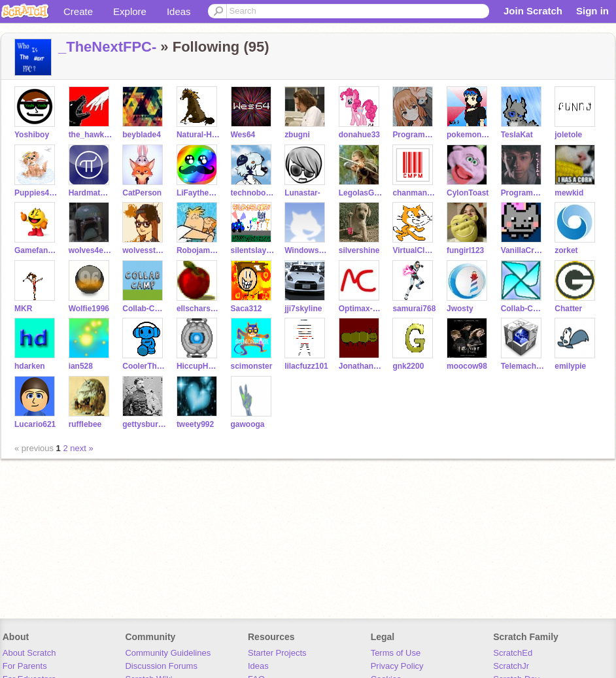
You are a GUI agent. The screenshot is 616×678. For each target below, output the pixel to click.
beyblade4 (142, 135)
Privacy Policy (397, 666)
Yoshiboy (32, 135)
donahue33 (359, 135)
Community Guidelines (168, 653)
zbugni (297, 135)
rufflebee (85, 424)
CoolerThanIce (144, 366)
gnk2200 (408, 366)
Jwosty (460, 309)
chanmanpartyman (414, 193)
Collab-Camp (144, 309)
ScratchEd (513, 653)
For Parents (25, 666)
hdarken (30, 366)
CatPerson (142, 193)
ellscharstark (198, 309)
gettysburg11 (144, 424)
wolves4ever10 (91, 250)
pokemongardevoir (469, 135)
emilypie (570, 366)
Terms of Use (396, 653)
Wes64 (243, 135)
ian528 (81, 366)
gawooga (248, 424)
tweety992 (195, 424)
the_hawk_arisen (91, 135)
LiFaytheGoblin (198, 193)
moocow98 (467, 366)
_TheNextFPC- (107, 47)
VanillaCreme (523, 250)
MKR (23, 309)
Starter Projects (277, 653)
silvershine (359, 250)
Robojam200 (198, 250)
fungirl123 (465, 250)
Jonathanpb (361, 366)
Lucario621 (35, 424)
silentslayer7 (253, 250)
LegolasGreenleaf (361, 193)
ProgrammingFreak (523, 193)
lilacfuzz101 (306, 366)
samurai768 (414, 309)
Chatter (568, 309)
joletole (568, 135)
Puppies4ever (36, 193)
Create (78, 11)
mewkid (569, 193)
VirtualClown (414, 250)
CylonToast (468, 193)
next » (81, 448)
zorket (566, 250)
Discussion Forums (161, 666)
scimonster (252, 366)
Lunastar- (302, 193)
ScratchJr (511, 666)
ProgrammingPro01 (414, 135)
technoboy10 (253, 193)
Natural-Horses (198, 135)
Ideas (179, 11)
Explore (130, 11)
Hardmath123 (91, 193)
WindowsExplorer (306, 250)
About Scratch (29, 653)
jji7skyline (303, 309)
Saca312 (247, 309)
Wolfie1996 (89, 309)
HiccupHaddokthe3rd (198, 366)
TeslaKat (517, 135)
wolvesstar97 (144, 250)
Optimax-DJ (361, 309)
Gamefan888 (36, 250)
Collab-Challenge (523, 309)
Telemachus (523, 366)
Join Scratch (533, 11)
